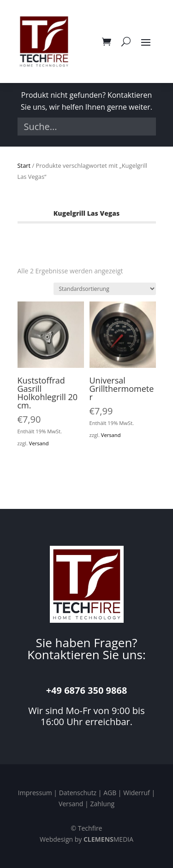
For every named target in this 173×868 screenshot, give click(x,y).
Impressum (35, 793)
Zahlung (102, 804)
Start (24, 165)
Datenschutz (78, 793)
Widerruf (137, 793)
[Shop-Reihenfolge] (105, 289)
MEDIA (108, 839)
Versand (39, 443)
